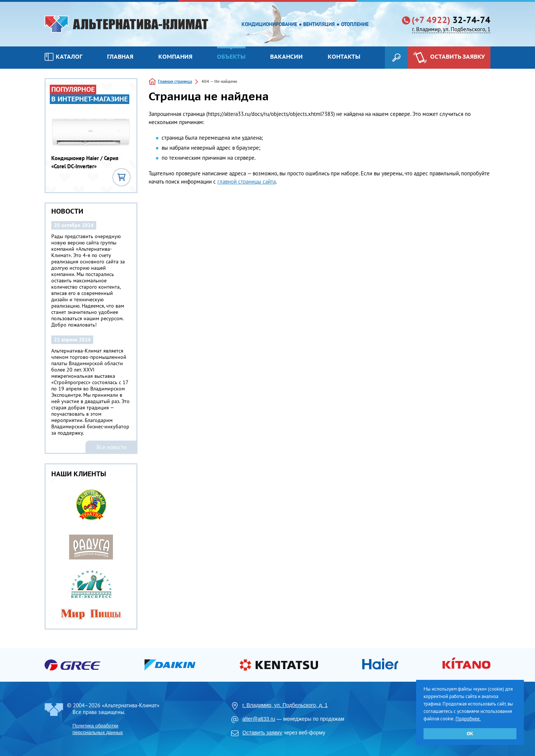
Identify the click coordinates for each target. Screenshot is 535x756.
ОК (470, 734)
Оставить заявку (262, 733)
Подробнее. (468, 719)
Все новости (111, 447)
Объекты (231, 56)
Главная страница (175, 81)
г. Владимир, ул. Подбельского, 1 (451, 29)
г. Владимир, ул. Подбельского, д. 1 (285, 705)
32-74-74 (451, 20)
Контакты (344, 56)
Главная (120, 56)
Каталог (64, 57)
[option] (91, 554)
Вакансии (286, 56)
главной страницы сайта (247, 181)
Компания (175, 56)
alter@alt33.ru (259, 719)
